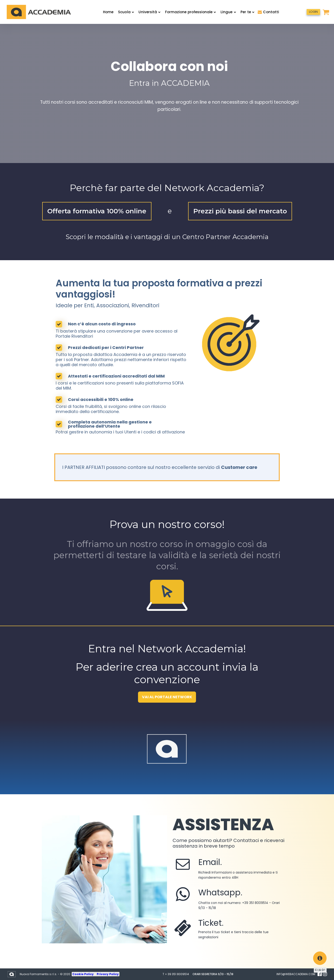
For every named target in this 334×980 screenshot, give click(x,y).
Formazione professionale (191, 12)
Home (108, 12)
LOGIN (313, 12)
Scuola (126, 12)
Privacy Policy (108, 974)
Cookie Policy (83, 974)
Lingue (228, 12)
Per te (247, 12)
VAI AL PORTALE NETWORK (167, 697)
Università (149, 12)
